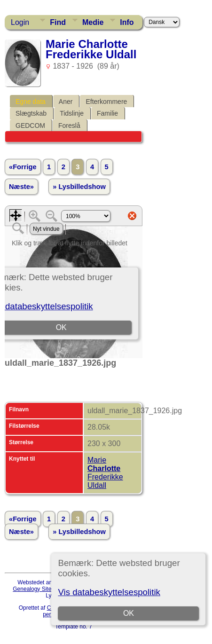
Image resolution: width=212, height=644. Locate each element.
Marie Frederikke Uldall (105, 473)
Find (58, 22)
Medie (93, 22)
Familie (107, 113)
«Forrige (23, 167)
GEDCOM (30, 126)
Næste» (21, 187)
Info (127, 22)
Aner (66, 102)
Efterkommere (106, 102)
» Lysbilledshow (79, 187)
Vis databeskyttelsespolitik (109, 592)
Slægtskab (31, 113)
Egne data (31, 102)
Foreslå (69, 126)
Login (20, 22)
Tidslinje (72, 113)
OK (129, 613)
